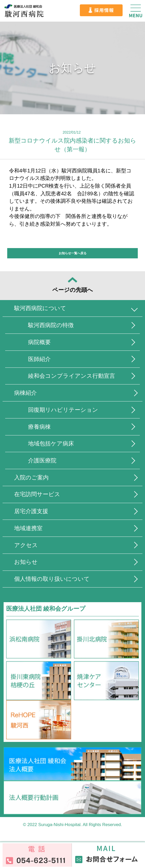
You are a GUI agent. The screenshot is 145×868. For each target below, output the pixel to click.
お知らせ (26, 564)
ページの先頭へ (72, 285)
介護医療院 (43, 462)
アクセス (27, 547)
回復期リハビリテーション (65, 411)
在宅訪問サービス (38, 496)
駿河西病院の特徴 (52, 326)
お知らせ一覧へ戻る (73, 253)
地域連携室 (29, 530)
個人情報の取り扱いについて (54, 581)
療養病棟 (40, 428)
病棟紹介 (26, 394)
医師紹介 (40, 360)
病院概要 (40, 343)
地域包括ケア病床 (52, 445)
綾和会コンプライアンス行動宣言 (74, 377)
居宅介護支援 (32, 513)
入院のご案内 (32, 479)
